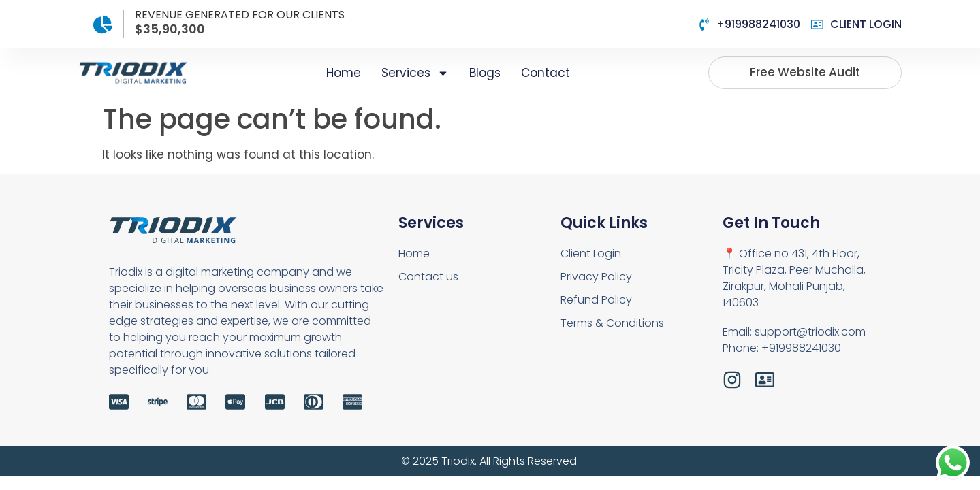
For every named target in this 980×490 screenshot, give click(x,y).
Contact (546, 73)
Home (344, 73)
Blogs (485, 73)
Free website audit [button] (805, 72)
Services (415, 73)
